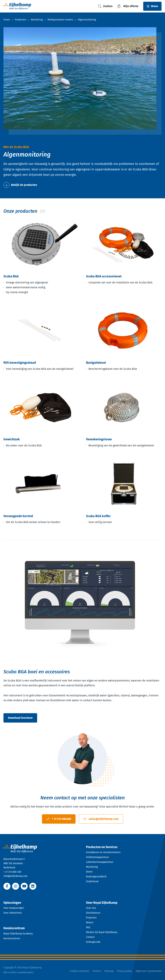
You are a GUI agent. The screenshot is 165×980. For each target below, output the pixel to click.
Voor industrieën (13, 913)
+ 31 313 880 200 (12, 872)
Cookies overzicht (79, 971)
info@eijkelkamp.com (15, 876)
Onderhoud (92, 881)
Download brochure (20, 718)
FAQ (88, 927)
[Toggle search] (105, 6)
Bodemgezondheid (96, 877)
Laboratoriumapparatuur (100, 862)
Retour (90, 923)
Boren (89, 872)
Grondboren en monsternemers (103, 852)
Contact (90, 937)
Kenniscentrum (12, 938)
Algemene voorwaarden (149, 971)
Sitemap (109, 971)
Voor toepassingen (14, 908)
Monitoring (92, 867)
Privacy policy (125, 971)
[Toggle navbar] (152, 6)
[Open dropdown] (124, 847)
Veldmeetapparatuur (97, 857)
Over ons (91, 908)
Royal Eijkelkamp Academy (18, 934)
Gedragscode (93, 942)
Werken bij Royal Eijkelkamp (102, 932)
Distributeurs (93, 913)
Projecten (91, 918)
